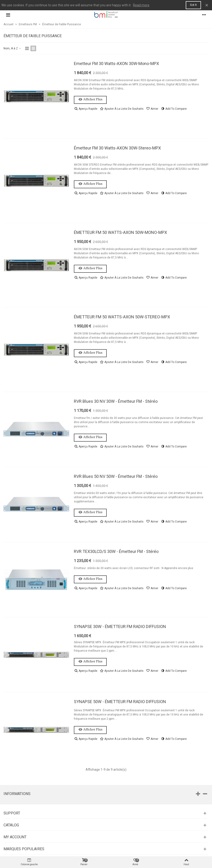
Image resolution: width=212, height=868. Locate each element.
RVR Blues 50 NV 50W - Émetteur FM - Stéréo (116, 476)
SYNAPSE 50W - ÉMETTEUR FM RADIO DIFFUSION (120, 702)
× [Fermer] (207, 5)
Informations (17, 794)
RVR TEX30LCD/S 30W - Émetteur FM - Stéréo (116, 551)
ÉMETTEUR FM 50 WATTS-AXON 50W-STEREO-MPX (122, 317)
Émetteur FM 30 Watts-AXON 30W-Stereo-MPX (117, 148)
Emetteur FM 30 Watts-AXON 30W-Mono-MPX (116, 64)
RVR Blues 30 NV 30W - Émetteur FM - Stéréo (116, 401)
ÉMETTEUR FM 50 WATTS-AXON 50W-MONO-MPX (120, 232)
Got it (193, 5)
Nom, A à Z (12, 48)
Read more (141, 5)
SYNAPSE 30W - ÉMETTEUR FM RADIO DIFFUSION (120, 626)
